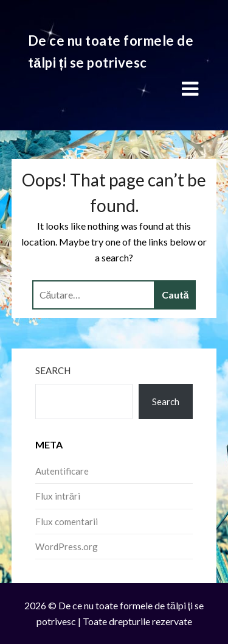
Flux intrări (58, 496)
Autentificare (62, 471)
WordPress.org (67, 547)
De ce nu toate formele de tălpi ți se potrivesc (111, 51)
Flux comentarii (67, 522)
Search (53, 370)
